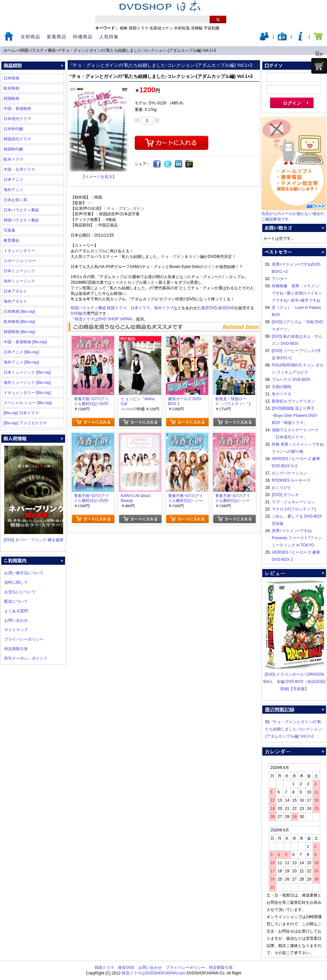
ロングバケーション (289, 473)
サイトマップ (16, 630)
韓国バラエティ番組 (38, 50)
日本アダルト (15, 291)
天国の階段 (282, 387)
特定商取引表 (16, 649)
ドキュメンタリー (19, 251)
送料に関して (16, 582)
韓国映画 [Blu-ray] (19, 332)
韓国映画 (11, 98)
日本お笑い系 (15, 200)
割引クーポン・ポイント (26, 658)
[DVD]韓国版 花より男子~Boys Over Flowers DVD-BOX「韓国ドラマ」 (295, 416)
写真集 (9, 230)
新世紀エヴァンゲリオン (293, 401)
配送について (16, 601)
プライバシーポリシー (24, 639)
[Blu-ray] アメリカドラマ (25, 423)
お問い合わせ (16, 620)
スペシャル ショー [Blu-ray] (28, 403)
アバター (280, 279)
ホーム (9, 50)
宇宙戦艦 (212, 28)
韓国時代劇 (13, 149)
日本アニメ (13, 180)
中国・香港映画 (17, 109)
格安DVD (226, 308)
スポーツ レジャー (20, 261)
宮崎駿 (197, 28)
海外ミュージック (19, 281)
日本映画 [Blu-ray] (19, 312)
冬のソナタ (282, 394)
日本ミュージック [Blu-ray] (27, 372)
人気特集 (109, 37)
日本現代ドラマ (17, 119)
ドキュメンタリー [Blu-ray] (27, 393)
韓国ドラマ (139, 28)
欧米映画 (11, 88)
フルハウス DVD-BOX (291, 380)
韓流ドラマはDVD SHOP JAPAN (103, 319)
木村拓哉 (182, 28)
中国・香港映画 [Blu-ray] (25, 342)
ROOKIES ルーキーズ (291, 480)
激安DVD (209, 308)
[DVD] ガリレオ (285, 495)
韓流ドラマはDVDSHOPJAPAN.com (154, 973)
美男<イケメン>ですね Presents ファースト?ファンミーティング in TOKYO (297, 538)
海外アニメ (13, 190)
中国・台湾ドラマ (19, 169)
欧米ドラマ (13, 159)
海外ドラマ (164, 308)
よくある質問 (16, 611)
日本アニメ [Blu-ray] (21, 352)
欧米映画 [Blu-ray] (19, 322)
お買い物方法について (24, 573)
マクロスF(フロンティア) (294, 509)
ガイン (139, 208)
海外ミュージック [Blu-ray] (27, 383)
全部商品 (30, 37)
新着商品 (57, 37)
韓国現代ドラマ (17, 139)
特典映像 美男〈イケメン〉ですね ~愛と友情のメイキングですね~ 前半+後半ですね (297, 293)
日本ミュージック (19, 271)
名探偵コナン (161, 28)
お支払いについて (20, 592)
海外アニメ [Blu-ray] (21, 362)
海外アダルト (15, 301)
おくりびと (282, 488)
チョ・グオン (119, 208)
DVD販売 (79, 313)
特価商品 (83, 37)
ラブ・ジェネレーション (293, 502)
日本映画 (11, 78)
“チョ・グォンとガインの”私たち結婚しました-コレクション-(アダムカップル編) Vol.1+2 (138, 50)
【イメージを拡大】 (99, 177)
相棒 (124, 28)
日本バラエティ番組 (21, 210)
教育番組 (11, 241)
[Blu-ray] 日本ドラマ (21, 413)
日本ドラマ (140, 308)
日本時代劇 (13, 129)
